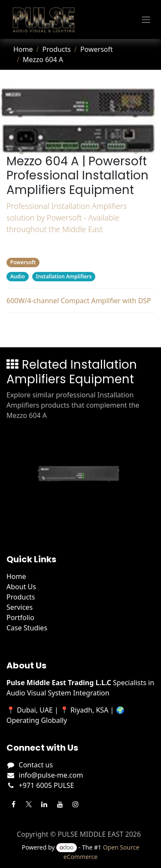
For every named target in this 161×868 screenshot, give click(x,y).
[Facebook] (13, 804)
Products (56, 49)
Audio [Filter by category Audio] (18, 276)
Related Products (80, 328)
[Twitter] (29, 804)
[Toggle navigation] (146, 20)
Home (23, 49)
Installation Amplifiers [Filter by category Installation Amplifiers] (64, 276)
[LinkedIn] (44, 804)
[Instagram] (76, 804)
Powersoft (97, 49)
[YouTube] (60, 804)
